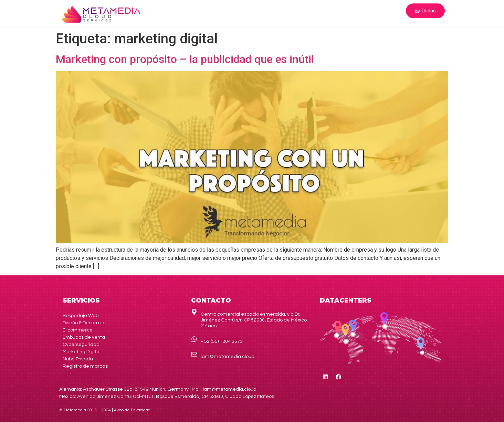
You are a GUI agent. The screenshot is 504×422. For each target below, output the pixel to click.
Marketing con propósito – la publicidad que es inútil (185, 59)
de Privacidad (132, 410)
